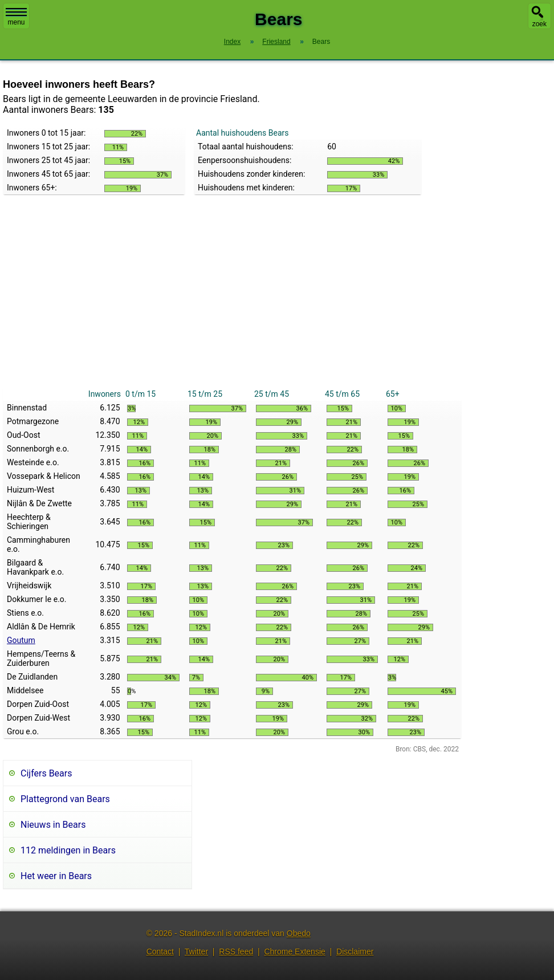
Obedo (299, 933)
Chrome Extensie (294, 951)
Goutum (21, 640)
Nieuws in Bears (53, 825)
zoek (539, 24)
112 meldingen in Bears (68, 850)
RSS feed (236, 951)
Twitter (196, 951)
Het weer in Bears (56, 876)
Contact (160, 951)
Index (232, 42)
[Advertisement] (232, 302)
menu (16, 17)
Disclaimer (355, 951)
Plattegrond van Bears (65, 799)
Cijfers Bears (46, 773)
